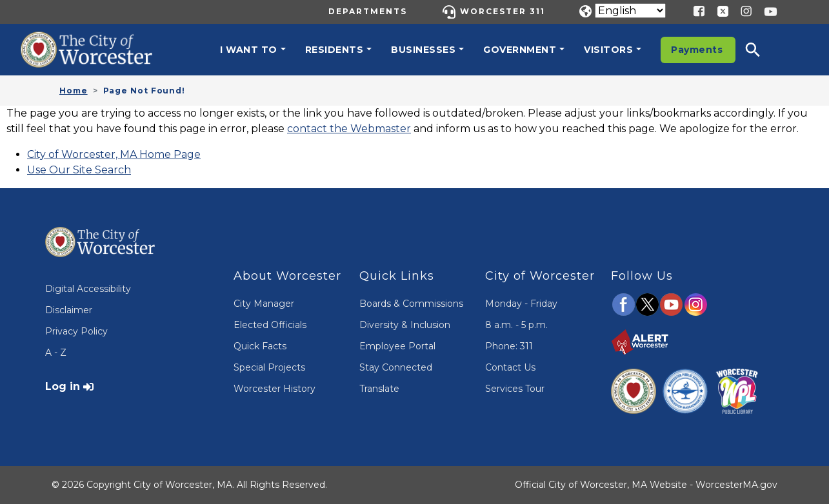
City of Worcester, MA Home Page (114, 154)
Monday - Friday (521, 304)
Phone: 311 (509, 346)
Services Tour (515, 389)
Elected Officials (270, 325)
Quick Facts (260, 346)
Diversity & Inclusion (405, 325)
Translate (379, 389)
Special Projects (269, 367)
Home (74, 91)
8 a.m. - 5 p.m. (516, 325)
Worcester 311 (503, 11)
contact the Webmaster (349, 129)
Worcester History (275, 389)
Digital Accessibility (88, 289)
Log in (63, 386)
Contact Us (510, 367)
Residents (335, 50)
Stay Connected (396, 367)
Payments (697, 50)
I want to (249, 50)
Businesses (423, 50)
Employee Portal (397, 346)
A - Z (56, 353)
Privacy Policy (76, 331)
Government (520, 50)
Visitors (608, 50)
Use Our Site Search (79, 170)
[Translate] (630, 11)
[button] (761, 50)
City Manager (264, 304)
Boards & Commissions (411, 304)
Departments (368, 11)
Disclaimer (69, 310)
